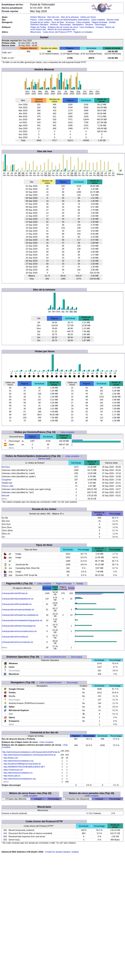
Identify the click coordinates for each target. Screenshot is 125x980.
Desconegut (65, 24)
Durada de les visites (40, 22)
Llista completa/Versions (55, 657)
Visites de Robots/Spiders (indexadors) (72, 20)
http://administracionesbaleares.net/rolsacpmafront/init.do (30, 755)
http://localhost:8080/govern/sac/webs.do (22, 764)
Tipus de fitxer (58, 22)
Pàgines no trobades (83, 32)
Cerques (100, 27)
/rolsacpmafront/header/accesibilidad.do (20, 615)
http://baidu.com (11, 758)
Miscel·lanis (36, 32)
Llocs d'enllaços (87, 27)
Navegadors (78, 24)
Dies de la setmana (70, 17)
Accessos (70, 22)
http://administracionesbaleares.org (20, 779)
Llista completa (45, 20)
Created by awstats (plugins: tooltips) (62, 852)
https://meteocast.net (13, 770)
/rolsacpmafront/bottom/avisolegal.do (19, 626)
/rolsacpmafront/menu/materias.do (18, 642)
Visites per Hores (88, 17)
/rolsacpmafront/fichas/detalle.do (17, 604)
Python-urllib (8, 486)
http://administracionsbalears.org (18, 761)
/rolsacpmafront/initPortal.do (15, 593)
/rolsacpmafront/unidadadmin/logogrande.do (22, 620)
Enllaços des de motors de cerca (63, 27)
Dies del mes (53, 17)
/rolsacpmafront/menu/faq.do (15, 637)
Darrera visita (113, 20)
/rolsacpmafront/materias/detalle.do (18, 610)
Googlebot (7, 480)
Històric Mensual (38, 17)
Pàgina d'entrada (99, 22)
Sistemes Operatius (39, 24)
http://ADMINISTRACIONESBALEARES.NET (24, 767)
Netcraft (6, 496)
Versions (54, 24)
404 (5, 833)
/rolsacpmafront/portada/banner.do (18, 599)
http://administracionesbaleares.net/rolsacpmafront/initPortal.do (31, 752)
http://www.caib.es (12, 776)
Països (34, 20)
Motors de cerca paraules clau (61, 29)
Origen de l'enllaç (38, 27)
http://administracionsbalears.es (18, 773)
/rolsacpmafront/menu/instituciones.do (19, 631)
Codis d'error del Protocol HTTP (57, 32)
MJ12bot (6, 467)
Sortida (112, 22)
